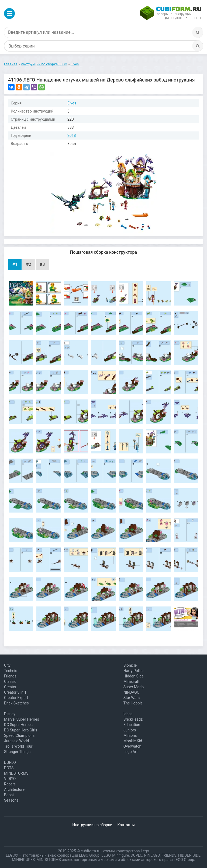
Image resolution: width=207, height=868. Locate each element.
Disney (10, 714)
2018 (72, 135)
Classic (10, 681)
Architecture (14, 789)
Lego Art (131, 752)
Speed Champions (19, 735)
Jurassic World (16, 741)
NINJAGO (132, 692)
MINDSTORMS (16, 773)
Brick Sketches (16, 703)
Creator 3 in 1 (15, 692)
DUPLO (10, 762)
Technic (11, 671)
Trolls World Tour (18, 746)
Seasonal (12, 800)
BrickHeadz (133, 719)
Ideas (128, 714)
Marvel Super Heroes (22, 719)
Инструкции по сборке (92, 825)
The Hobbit (133, 703)
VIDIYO (10, 779)
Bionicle (130, 665)
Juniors (130, 730)
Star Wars (132, 698)
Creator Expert (16, 698)
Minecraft (132, 681)
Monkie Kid (133, 741)
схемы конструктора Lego (126, 851)
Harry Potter (134, 671)
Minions (130, 735)
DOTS (9, 768)
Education (132, 725)
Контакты (126, 825)
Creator (10, 687)
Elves (72, 103)
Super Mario (134, 687)
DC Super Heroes (18, 725)
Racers (10, 784)
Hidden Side (134, 676)
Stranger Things (17, 752)
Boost (9, 795)
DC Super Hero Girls (21, 730)
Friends (10, 676)
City (7, 665)
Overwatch (132, 746)
